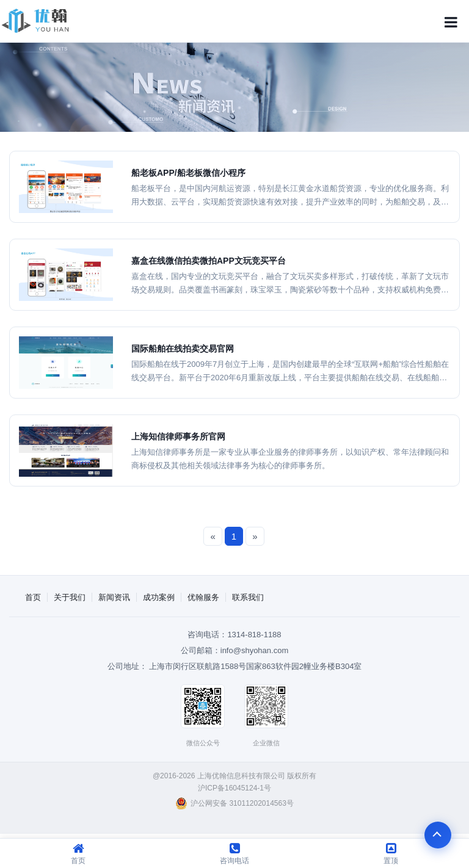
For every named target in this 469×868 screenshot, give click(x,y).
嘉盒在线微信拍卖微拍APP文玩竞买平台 (209, 261)
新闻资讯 (114, 597)
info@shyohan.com (254, 650)
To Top (437, 836)
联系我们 (248, 597)
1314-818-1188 (254, 635)
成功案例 (159, 597)
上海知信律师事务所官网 (178, 436)
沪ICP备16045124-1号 (234, 788)
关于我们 (70, 597)
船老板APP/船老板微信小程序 (188, 173)
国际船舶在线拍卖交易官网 (183, 349)
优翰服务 (203, 597)
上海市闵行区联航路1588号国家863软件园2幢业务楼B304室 (255, 666)
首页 (33, 597)
